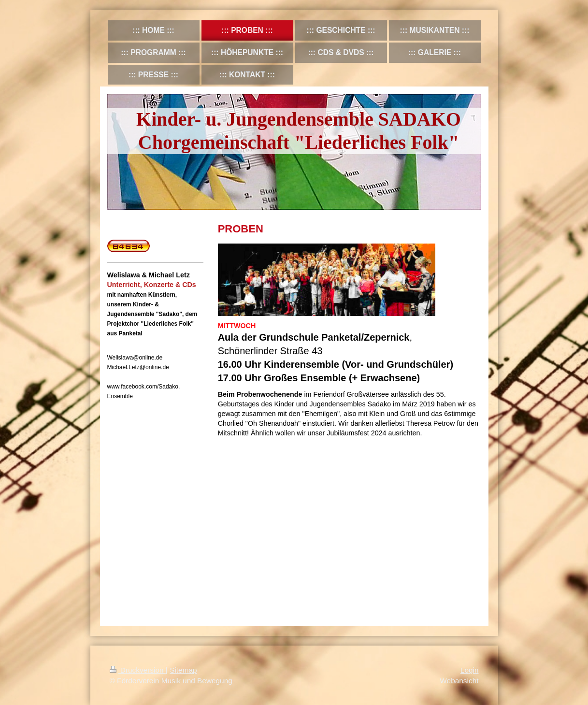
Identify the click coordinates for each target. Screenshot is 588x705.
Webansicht (459, 681)
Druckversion (138, 670)
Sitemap (183, 670)
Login (470, 670)
